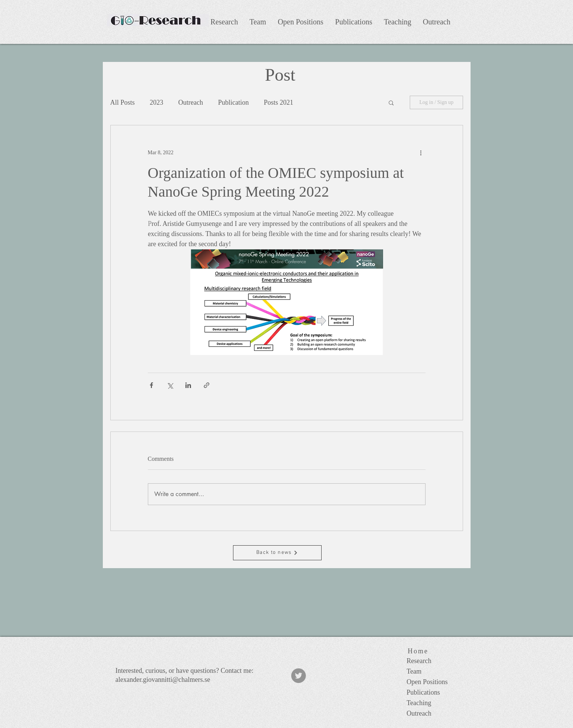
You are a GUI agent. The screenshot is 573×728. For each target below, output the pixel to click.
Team (414, 671)
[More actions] (421, 152)
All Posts (123, 102)
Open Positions (427, 682)
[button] (391, 102)
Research (419, 661)
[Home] (418, 651)
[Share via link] (207, 385)
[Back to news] (277, 553)
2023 (156, 102)
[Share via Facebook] (151, 385)
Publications (423, 692)
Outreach (191, 102)
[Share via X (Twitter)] (170, 385)
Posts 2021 (279, 102)
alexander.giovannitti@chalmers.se (163, 680)
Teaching (419, 703)
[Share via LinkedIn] (188, 385)
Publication (233, 102)
